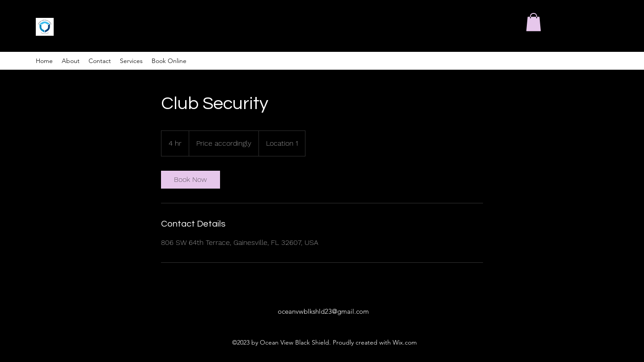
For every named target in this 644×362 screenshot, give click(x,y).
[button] (534, 22)
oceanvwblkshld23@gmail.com (323, 311)
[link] (191, 180)
